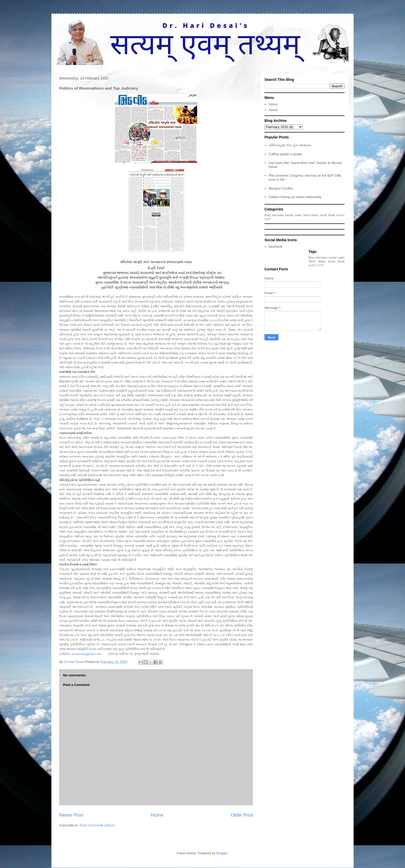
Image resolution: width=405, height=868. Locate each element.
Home (157, 815)
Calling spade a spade (285, 154)
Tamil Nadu (310, 215)
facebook (275, 247)
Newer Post (71, 815)
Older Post (242, 815)
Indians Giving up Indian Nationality (295, 197)
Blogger (222, 853)
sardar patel (293, 215)
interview (278, 215)
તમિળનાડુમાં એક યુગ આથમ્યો (290, 145)
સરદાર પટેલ (316, 265)
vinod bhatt (327, 215)
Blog (267, 215)
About (273, 110)
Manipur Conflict (281, 188)
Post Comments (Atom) (97, 825)
